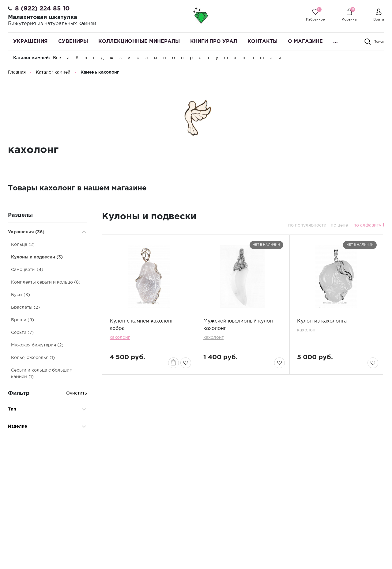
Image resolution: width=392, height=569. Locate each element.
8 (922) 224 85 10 (42, 9)
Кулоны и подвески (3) (37, 258)
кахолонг (120, 339)
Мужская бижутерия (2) (37, 346)
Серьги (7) (22, 334)
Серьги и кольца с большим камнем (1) (42, 375)
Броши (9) (23, 321)
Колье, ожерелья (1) (33, 359)
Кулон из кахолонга (322, 322)
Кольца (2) (23, 246)
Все (57, 58)
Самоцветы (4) (27, 271)
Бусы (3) (21, 296)
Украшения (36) (26, 233)
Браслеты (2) (25, 309)
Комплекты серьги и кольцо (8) (46, 284)
